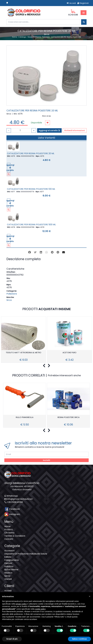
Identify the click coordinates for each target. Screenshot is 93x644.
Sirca (9, 300)
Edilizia (8, 557)
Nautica (8, 573)
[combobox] (43, 22)
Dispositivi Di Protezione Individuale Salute (26, 554)
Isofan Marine (11, 570)
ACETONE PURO (69, 353)
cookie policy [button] (40, 609)
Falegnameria (12, 560)
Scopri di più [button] (12, 639)
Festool (8, 563)
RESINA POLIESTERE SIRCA (68, 418)
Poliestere (12, 294)
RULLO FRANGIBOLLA (25, 418)
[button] (90, 596)
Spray (7, 576)
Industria (9, 566)
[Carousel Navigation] (46, 366)
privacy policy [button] (21, 604)
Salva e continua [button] (79, 639)
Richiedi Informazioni (75, 130)
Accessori (9, 551)
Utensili (8, 579)
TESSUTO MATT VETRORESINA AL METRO (24, 353)
